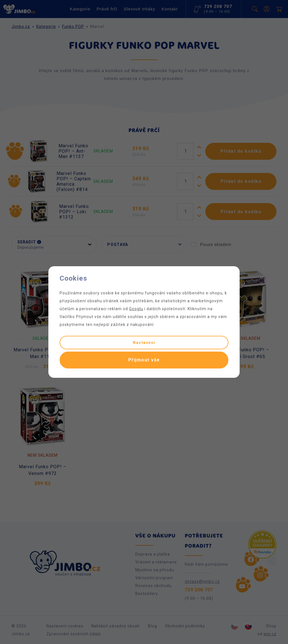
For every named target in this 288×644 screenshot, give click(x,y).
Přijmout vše (144, 360)
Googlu (136, 309)
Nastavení (144, 343)
